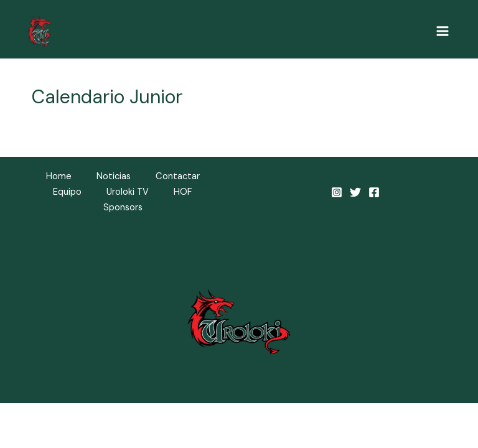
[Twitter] (355, 192)
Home (59, 176)
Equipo (67, 192)
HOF (183, 192)
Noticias (114, 176)
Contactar (178, 176)
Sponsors (123, 208)
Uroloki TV (128, 192)
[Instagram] (337, 192)
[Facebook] (374, 192)
